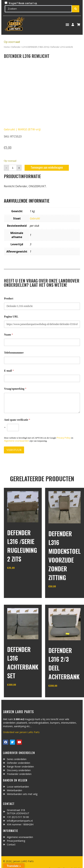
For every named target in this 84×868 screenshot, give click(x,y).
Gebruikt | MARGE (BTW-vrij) (22, 129)
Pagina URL (11, 317)
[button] (67, 25)
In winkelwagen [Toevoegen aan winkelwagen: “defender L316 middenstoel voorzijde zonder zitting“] (61, 595)
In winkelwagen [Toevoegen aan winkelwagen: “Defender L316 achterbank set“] (20, 693)
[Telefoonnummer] (42, 360)
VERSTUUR (14, 450)
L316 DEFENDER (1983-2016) (36, 47)
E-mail (9, 371)
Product (9, 298)
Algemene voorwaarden (16, 441)
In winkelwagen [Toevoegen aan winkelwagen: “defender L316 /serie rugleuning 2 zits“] (20, 576)
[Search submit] (76, 9)
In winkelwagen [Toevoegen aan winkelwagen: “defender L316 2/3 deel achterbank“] (61, 694)
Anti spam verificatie (17, 420)
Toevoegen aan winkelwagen (47, 167)
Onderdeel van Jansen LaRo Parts (21, 732)
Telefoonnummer (14, 353)
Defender (16, 47)
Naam (9, 335)
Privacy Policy (64, 438)
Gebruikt (35, 218)
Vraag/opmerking (15, 389)
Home (7, 47)
